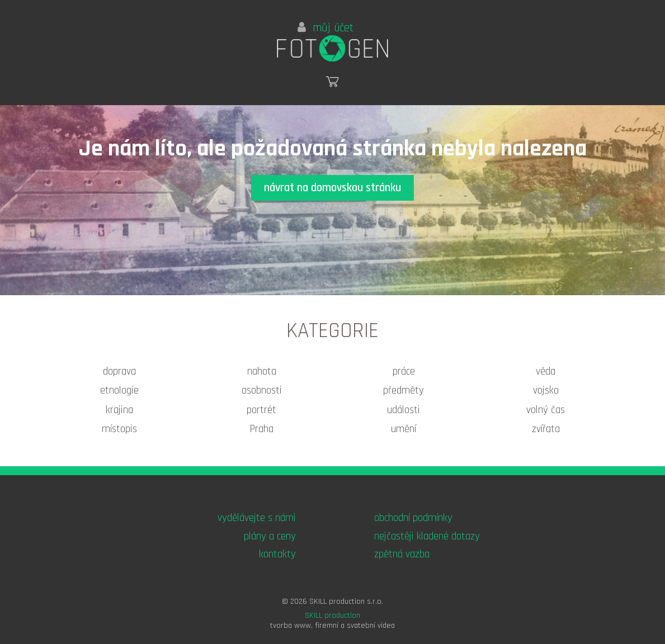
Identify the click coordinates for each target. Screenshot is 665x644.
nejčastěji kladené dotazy (427, 536)
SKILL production (332, 615)
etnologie (119, 390)
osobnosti (262, 390)
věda (546, 371)
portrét (261, 410)
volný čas (546, 410)
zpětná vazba (402, 554)
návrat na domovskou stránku (332, 188)
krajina (119, 410)
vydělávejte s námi (257, 518)
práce (404, 371)
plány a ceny (270, 536)
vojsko (546, 390)
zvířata (546, 429)
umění (404, 429)
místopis (119, 429)
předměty (404, 390)
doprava (119, 371)
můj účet (326, 28)
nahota (262, 371)
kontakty (277, 554)
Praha (261, 429)
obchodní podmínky (413, 518)
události (404, 410)
